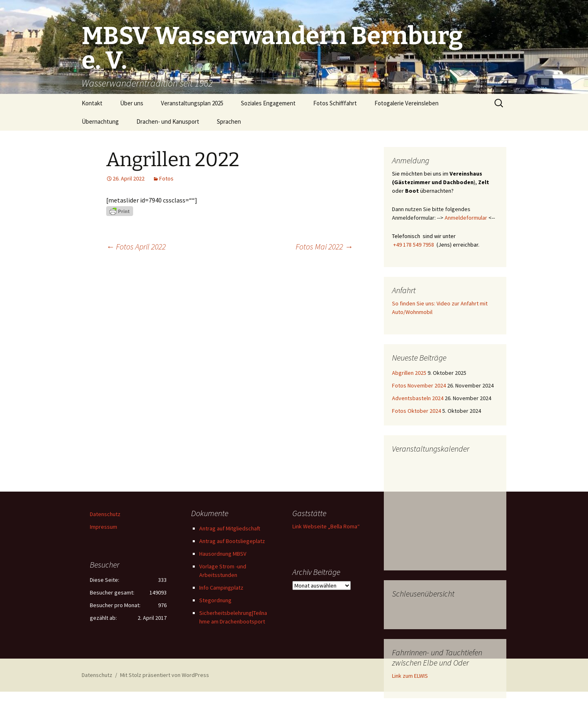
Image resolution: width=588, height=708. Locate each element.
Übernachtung (100, 121)
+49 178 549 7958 (414, 245)
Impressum (104, 527)
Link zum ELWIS (410, 676)
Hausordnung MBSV (223, 554)
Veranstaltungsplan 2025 (192, 103)
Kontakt (92, 103)
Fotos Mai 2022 (324, 246)
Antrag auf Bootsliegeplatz (232, 541)
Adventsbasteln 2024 (418, 398)
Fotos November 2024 (419, 385)
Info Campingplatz (221, 588)
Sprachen (229, 121)
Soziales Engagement (268, 103)
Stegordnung (215, 600)
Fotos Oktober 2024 (416, 411)
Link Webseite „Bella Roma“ (326, 526)
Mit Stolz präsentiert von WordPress (165, 675)
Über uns (132, 103)
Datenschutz (105, 514)
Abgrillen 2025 (409, 373)
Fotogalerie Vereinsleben (406, 103)
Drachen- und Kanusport (168, 121)
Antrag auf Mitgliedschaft (230, 528)
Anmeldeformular (466, 218)
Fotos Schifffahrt (335, 103)
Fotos (166, 178)
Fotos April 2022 (136, 246)
